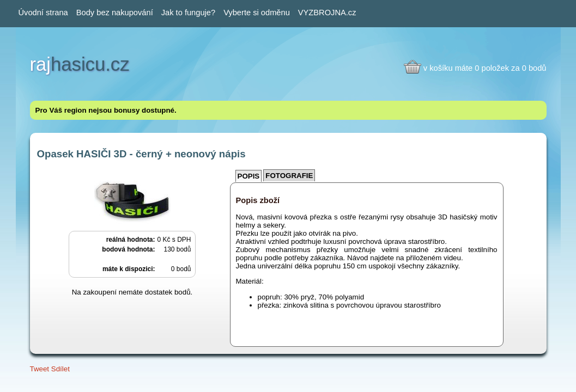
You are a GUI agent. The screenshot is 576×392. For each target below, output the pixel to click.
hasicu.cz (80, 64)
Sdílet (60, 369)
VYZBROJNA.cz (327, 13)
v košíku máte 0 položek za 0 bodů (485, 68)
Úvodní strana (43, 13)
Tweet (40, 369)
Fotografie (289, 176)
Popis (249, 176)
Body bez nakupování (115, 13)
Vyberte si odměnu (257, 13)
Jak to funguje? (188, 13)
